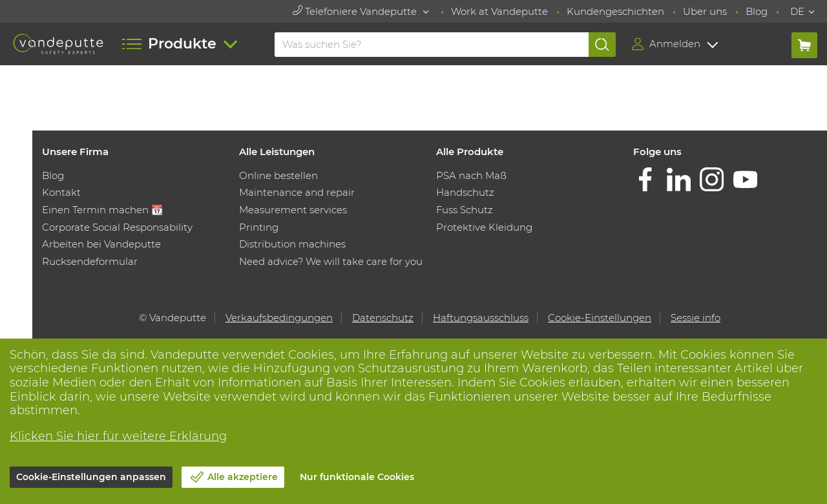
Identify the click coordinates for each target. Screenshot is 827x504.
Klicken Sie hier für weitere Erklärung (118, 436)
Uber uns (705, 11)
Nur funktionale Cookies (357, 477)
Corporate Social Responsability (117, 227)
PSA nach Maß (471, 175)
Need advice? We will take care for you (331, 261)
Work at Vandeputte (499, 11)
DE (797, 11)
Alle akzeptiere (243, 477)
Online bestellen (278, 175)
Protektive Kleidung (484, 227)
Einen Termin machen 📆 (103, 210)
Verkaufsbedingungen (279, 318)
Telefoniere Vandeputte (356, 11)
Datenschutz (383, 318)
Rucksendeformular (90, 261)
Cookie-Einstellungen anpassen (91, 477)
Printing (259, 227)
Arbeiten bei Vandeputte (101, 244)
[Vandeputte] (58, 44)
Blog (757, 11)
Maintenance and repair (297, 192)
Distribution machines (292, 244)
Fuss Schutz (465, 210)
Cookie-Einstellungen (600, 318)
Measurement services (293, 210)
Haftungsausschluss (481, 318)
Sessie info (696, 318)
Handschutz (465, 192)
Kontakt (61, 192)
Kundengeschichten (615, 11)
